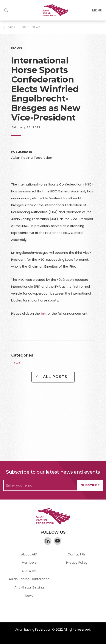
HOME (24, 27)
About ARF (29, 554)
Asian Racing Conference (29, 579)
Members (29, 563)
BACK (12, 27)
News (36, 27)
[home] (53, 10)
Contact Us (77, 554)
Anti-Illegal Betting (29, 587)
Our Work (29, 571)
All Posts (55, 377)
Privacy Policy (77, 563)
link (43, 314)
